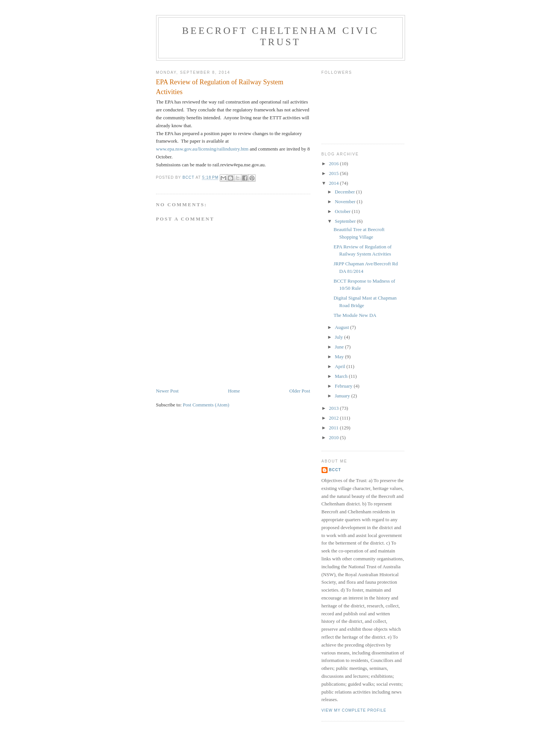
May (340, 357)
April (341, 366)
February (344, 386)
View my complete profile (354, 710)
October (343, 211)
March (342, 376)
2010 (335, 437)
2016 (335, 164)
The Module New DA (355, 315)
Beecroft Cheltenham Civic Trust (280, 36)
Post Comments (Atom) (206, 405)
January (343, 396)
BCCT (335, 470)
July (339, 337)
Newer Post (167, 391)
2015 (335, 173)
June (340, 347)
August (342, 327)
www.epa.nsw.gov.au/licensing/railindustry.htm (202, 149)
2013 (335, 408)
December (345, 192)
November (346, 202)
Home (234, 391)
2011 (335, 428)
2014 (335, 183)
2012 (335, 418)
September (346, 221)
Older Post (300, 391)
